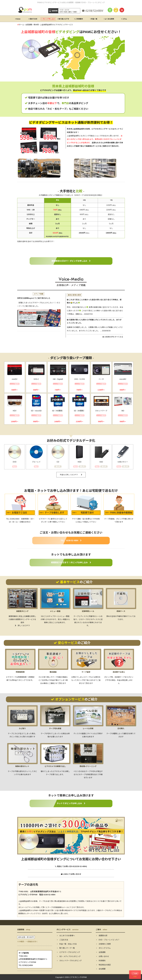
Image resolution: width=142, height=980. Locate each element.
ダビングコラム (103, 948)
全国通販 (101, 952)
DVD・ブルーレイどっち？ (108, 940)
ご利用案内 (79, 19)
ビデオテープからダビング (68, 952)
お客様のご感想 (103, 944)
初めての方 (33, 19)
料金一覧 (94, 19)
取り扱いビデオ (63, 19)
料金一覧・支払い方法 (67, 944)
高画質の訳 (102, 936)
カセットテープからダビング (69, 961)
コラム (124, 19)
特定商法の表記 (103, 965)
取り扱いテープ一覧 (66, 948)
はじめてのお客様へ (66, 936)
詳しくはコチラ (22, 626)
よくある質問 (109, 19)
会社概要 (101, 969)
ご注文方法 (63, 940)
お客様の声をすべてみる (113, 337)
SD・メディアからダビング (69, 956)
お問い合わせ (103, 956)
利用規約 (101, 961)
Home (18, 19)
